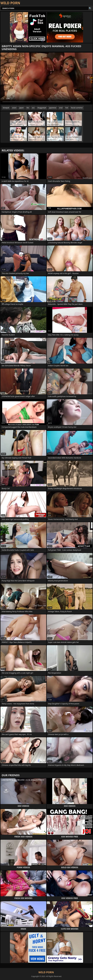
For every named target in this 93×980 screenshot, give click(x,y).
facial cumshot (77, 108)
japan (21, 108)
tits (28, 108)
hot (67, 108)
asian (14, 108)
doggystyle (42, 108)
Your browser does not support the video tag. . (46, 79)
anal (61, 108)
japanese (53, 108)
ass (33, 108)
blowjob (6, 108)
